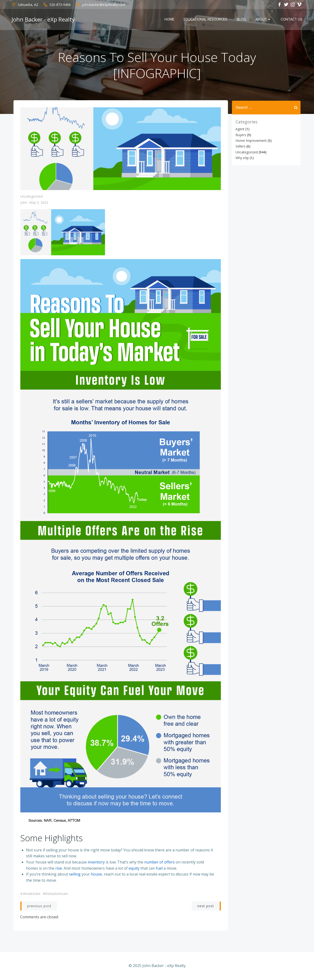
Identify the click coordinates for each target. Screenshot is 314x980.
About (264, 20)
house (96, 874)
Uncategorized (31, 197)
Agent (240, 129)
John (24, 203)
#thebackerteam (55, 894)
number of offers (159, 862)
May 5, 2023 (39, 203)
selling (75, 874)
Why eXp (242, 158)
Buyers (241, 135)
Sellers (240, 146)
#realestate (32, 894)
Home (170, 20)
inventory (96, 862)
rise (59, 868)
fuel (159, 868)
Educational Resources (206, 20)
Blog (242, 20)
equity (134, 868)
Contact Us (292, 20)
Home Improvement (251, 141)
